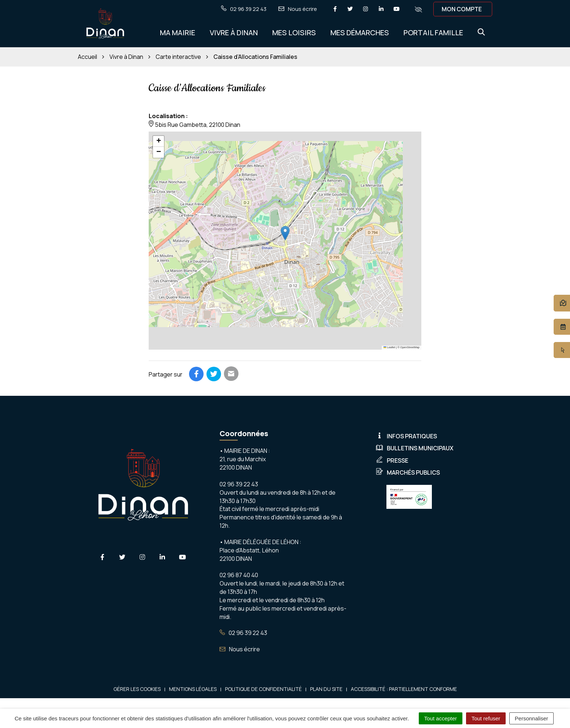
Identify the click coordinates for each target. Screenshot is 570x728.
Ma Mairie (178, 33)
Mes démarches (360, 33)
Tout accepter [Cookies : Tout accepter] (441, 718)
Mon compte (462, 9)
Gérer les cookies (137, 689)
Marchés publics (408, 472)
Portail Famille (433, 33)
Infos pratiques (406, 436)
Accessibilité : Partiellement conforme (404, 689)
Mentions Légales (193, 689)
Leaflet (389, 347)
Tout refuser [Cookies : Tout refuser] (486, 718)
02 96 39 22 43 (243, 633)
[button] (285, 233)
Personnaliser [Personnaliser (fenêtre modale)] (531, 718)
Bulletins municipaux (415, 448)
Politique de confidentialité (263, 689)
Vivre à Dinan (234, 33)
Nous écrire (240, 649)
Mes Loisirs (294, 33)
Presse (392, 460)
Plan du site (326, 689)
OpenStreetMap (410, 347)
